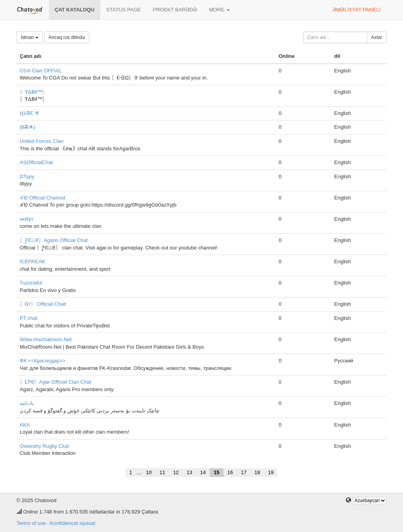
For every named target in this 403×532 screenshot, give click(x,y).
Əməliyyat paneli (357, 10)
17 (244, 472)
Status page (124, 10)
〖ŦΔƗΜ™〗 (33, 92)
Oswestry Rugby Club (44, 446)
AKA (25, 425)
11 (162, 472)
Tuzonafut (31, 283)
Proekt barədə (175, 10)
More (219, 10)
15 (216, 472)
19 (271, 472)
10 (149, 472)
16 (230, 472)
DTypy (27, 176)
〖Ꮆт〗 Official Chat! (43, 304)
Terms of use (31, 523)
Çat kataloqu (75, 10)
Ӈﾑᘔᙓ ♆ (30, 113)
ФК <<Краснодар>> (43, 361)
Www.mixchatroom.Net (46, 339)
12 (176, 472)
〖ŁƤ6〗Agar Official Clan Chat (55, 382)
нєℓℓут (27, 219)
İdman (30, 37)
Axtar (377, 37)
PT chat (29, 318)
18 (257, 472)
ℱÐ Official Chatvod (43, 198)
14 (203, 472)
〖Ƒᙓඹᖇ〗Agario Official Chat (54, 240)
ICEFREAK (32, 261)
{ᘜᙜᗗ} (28, 127)
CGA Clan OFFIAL (41, 71)
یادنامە (27, 403)
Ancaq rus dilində (67, 37)
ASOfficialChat (36, 162)
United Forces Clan (42, 141)
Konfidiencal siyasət (73, 523)
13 (189, 472)
